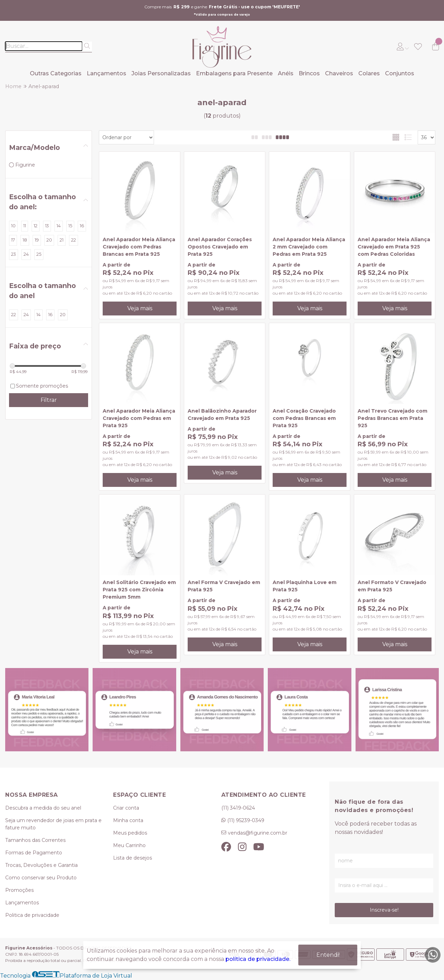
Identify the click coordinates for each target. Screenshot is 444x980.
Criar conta (126, 808)
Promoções (19, 890)
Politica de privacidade (32, 915)
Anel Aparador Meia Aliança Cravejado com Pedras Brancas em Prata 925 (139, 247)
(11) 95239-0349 (246, 820)
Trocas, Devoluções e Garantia (41, 865)
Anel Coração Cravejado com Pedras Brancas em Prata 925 (304, 418)
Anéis (286, 73)
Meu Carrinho (129, 845)
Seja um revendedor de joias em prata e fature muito (53, 824)
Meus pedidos (130, 833)
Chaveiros (339, 73)
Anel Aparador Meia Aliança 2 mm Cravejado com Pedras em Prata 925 (309, 247)
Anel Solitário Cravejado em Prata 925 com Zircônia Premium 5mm (139, 590)
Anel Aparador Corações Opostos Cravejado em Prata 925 (220, 247)
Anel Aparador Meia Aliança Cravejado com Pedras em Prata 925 (139, 418)
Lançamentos (106, 73)
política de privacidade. (258, 959)
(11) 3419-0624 (238, 808)
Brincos (309, 73)
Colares (369, 73)
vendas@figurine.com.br (258, 833)
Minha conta (128, 820)
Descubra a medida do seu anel (43, 808)
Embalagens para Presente (234, 73)
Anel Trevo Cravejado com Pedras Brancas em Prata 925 (392, 418)
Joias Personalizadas (161, 73)
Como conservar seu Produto (41, 878)
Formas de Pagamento (34, 853)
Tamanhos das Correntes (35, 840)
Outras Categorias (56, 73)
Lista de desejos (133, 858)
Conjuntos (400, 73)
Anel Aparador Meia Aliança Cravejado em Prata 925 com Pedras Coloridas (394, 247)
